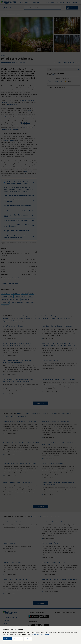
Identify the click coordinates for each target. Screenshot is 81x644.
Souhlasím (7, 639)
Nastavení (28, 639)
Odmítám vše (18, 639)
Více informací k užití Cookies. (40, 634)
